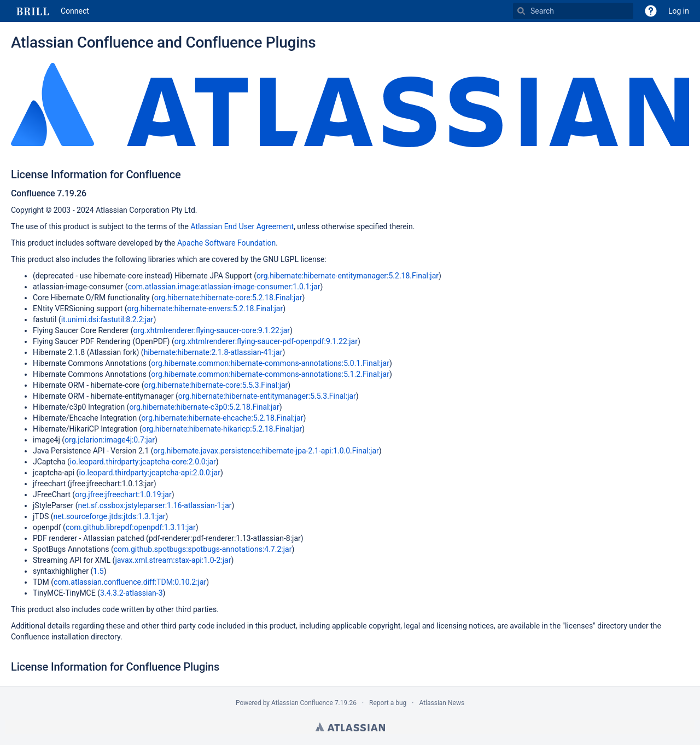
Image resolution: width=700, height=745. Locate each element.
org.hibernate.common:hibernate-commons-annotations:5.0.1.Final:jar (270, 363)
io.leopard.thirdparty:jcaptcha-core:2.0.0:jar (143, 462)
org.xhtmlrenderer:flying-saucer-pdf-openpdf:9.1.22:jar (266, 341)
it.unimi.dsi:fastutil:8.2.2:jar (107, 319)
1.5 (98, 571)
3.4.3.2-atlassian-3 (132, 593)
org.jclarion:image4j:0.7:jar (110, 440)
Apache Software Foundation (226, 243)
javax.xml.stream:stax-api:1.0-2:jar (173, 560)
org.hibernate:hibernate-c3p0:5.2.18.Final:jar (204, 407)
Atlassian (350, 727)
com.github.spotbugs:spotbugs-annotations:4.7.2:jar (203, 549)
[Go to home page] (50, 11)
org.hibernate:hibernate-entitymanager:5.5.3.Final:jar (267, 396)
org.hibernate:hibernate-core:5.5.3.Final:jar (216, 385)
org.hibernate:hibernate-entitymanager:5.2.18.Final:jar (348, 276)
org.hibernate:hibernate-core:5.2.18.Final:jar (228, 298)
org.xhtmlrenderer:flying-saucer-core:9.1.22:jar (212, 330)
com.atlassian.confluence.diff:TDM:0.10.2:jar (130, 582)
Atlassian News (442, 703)
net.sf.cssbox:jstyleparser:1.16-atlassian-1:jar (154, 505)
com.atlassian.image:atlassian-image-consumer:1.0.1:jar (224, 287)
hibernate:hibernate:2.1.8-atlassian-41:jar (213, 352)
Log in (679, 11)
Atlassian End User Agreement (242, 226)
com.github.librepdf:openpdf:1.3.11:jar (131, 527)
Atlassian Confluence (302, 703)
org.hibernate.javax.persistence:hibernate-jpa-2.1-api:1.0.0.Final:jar (266, 451)
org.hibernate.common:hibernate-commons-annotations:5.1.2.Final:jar (270, 374)
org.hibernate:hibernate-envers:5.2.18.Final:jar (205, 309)
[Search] (521, 11)
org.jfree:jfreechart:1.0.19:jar (123, 494)
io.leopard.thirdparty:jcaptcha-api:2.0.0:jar (150, 473)
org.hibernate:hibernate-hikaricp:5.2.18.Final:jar (222, 429)
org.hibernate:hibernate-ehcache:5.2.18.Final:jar (223, 418)
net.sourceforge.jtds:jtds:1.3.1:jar (109, 516)
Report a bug (388, 703)
